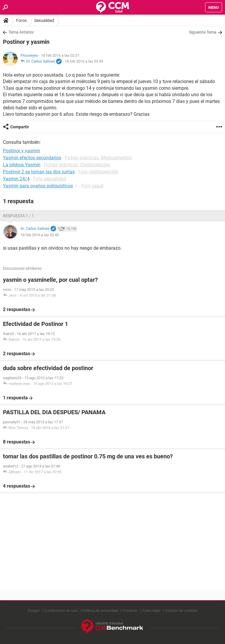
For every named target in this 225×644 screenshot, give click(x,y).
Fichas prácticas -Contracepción (77, 165)
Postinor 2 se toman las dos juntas (39, 172)
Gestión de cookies (181, 611)
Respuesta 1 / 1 (18, 216)
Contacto (130, 611)
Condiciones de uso (61, 611)
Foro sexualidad (50, 179)
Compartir (20, 127)
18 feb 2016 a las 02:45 (84, 61)
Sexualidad (44, 20)
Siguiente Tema (203, 32)
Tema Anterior (21, 32)
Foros (21, 20)
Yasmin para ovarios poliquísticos (38, 186)
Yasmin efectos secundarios (32, 158)
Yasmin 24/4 (16, 179)
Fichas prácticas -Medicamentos (98, 158)
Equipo (34, 611)
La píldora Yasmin (22, 165)
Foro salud (92, 186)
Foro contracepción (98, 172)
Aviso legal (151, 611)
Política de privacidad (100, 611)
